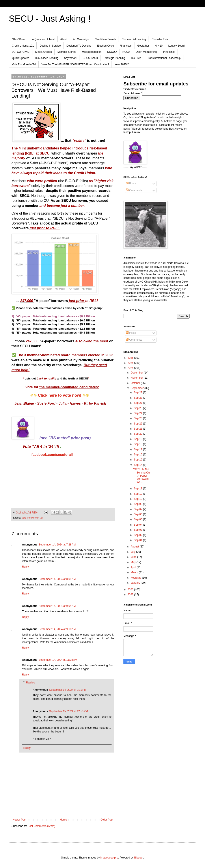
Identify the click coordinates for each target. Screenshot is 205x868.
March (135, 572)
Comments (134, 190)
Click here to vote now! (60, 395)
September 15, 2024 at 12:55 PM (68, 711)
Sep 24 (138, 413)
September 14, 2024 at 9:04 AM (57, 606)
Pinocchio (169, 52)
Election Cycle (106, 46)
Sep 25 (138, 408)
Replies (30, 683)
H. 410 (159, 46)
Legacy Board (176, 46)
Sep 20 (138, 434)
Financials (126, 46)
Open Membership (147, 52)
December (137, 373)
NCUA (126, 52)
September (138, 388)
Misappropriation (92, 52)
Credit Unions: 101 (23, 46)
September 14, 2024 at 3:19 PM (68, 690)
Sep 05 (138, 519)
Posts (131, 183)
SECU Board (90, 58)
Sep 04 (138, 525)
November (137, 378)
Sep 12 (138, 494)
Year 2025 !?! (122, 64)
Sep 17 (138, 449)
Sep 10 (138, 499)
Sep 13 (138, 489)
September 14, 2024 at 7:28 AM (57, 545)
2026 (131, 358)
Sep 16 (138, 455)
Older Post (107, 820)
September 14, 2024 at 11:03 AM (58, 660)
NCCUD (112, 52)
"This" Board (19, 39)
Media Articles (44, 52)
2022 (131, 594)
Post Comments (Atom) (41, 826)
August (135, 547)
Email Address (133, 93)
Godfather (143, 46)
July (133, 552)
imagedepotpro (109, 858)
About (64, 39)
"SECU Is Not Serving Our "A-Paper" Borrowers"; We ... (142, 476)
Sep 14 (138, 465)
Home (63, 820)
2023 (131, 589)
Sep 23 (138, 418)
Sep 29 (138, 392)
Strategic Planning (114, 58)
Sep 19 (138, 439)
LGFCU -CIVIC (21, 52)
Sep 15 (138, 460)
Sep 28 (138, 398)
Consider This (160, 39)
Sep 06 (138, 514)
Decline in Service (50, 46)
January (136, 583)
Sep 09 (138, 504)
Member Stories (67, 52)
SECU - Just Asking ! (50, 19)
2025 (131, 363)
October (136, 383)
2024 (131, 368)
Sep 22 (138, 424)
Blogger (139, 858)
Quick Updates (21, 58)
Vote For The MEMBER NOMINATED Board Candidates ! (75, 64)
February (136, 578)
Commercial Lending (134, 39)
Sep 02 (138, 535)
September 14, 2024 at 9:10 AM (57, 629)
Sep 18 (138, 444)
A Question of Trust (43, 39)
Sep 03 (138, 530)
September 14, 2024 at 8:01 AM (57, 579)
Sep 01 (138, 540)
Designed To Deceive (79, 46)
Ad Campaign (81, 39)
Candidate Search (105, 39)
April (134, 567)
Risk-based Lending (47, 58)
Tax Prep (136, 58)
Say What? (71, 58)
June (134, 557)
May (134, 562)
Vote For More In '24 (24, 64)
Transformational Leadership (164, 58)
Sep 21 (138, 429)
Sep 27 (138, 403)
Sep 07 (138, 509)
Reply (25, 567)
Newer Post (19, 820)
